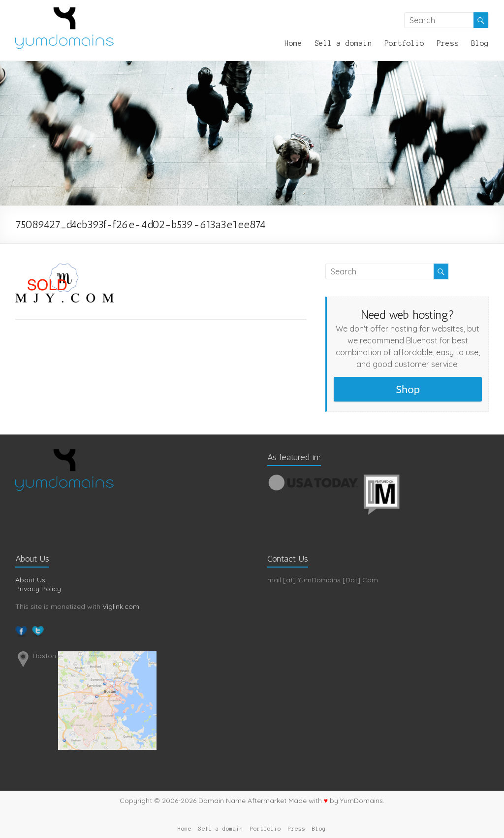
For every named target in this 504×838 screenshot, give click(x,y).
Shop (408, 389)
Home (293, 43)
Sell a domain (343, 43)
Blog (480, 43)
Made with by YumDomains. (336, 801)
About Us (30, 580)
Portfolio (404, 43)
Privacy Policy (38, 589)
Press (448, 43)
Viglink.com (121, 606)
